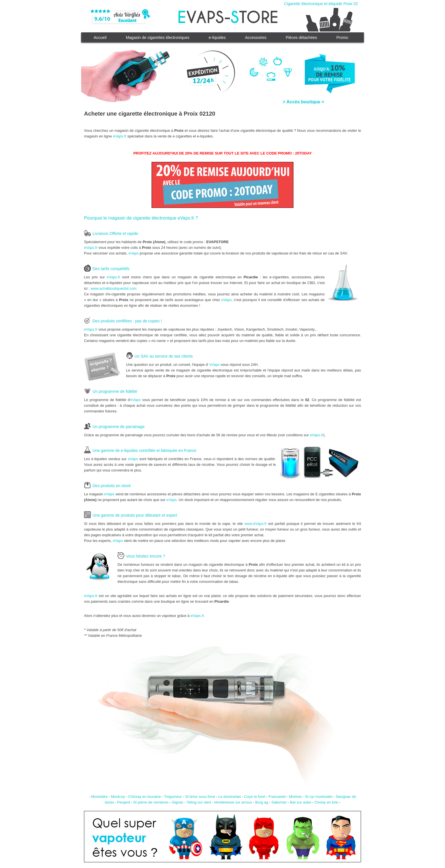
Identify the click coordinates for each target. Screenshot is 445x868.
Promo (342, 37)
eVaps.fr (120, 136)
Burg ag (262, 802)
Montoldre (100, 797)
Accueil (100, 37)
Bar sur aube (301, 802)
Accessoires (256, 37)
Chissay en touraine (145, 797)
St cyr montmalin (319, 797)
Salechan (279, 802)
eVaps (134, 253)
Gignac (178, 802)
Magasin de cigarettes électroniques (158, 37)
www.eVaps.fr (256, 524)
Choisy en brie (326, 802)
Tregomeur (173, 797)
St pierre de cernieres (151, 802)
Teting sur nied (199, 802)
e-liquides (217, 37)
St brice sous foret (200, 797)
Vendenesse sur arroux (233, 802)
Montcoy (118, 797)
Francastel (277, 797)
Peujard (124, 802)
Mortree (295, 797)
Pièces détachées (302, 37)
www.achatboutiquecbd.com (114, 288)
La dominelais (230, 797)
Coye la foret (255, 797)
